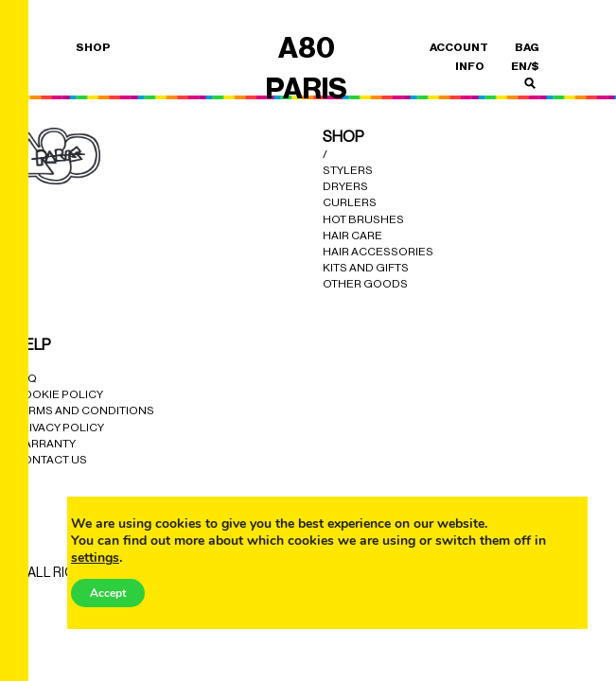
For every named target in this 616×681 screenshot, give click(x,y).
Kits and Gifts (366, 268)
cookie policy (59, 394)
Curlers (350, 202)
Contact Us (51, 460)
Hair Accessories (378, 252)
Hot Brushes (363, 219)
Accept (108, 593)
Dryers (345, 186)
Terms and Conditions (84, 410)
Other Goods (365, 284)
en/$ (525, 66)
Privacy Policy (59, 428)
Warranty (45, 444)
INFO (470, 66)
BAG (527, 47)
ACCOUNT (459, 47)
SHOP (93, 47)
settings (95, 558)
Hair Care (352, 236)
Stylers (348, 170)
